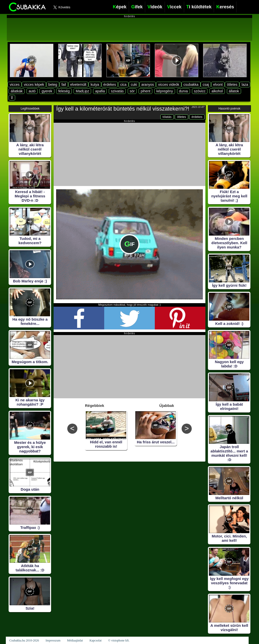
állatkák (17, 91)
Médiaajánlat (75, 640)
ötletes (232, 85)
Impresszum (53, 640)
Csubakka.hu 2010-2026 (24, 640)
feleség (64, 91)
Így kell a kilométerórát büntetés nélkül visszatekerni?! (123, 109)
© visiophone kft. (119, 640)
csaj (206, 85)
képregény (165, 91)
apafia (100, 91)
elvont (218, 85)
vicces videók (169, 85)
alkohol (217, 91)
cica (123, 85)
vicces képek (34, 85)
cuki (134, 85)
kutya (95, 85)
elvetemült (78, 85)
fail (64, 85)
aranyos (148, 85)
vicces (15, 85)
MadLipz (82, 91)
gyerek (47, 91)
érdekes (110, 85)
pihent (145, 91)
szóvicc (200, 91)
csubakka (191, 85)
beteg (53, 85)
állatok (234, 91)
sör (132, 91)
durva (184, 91)
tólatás (167, 117)
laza (245, 85)
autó (32, 91)
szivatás (117, 91)
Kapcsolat (96, 640)
